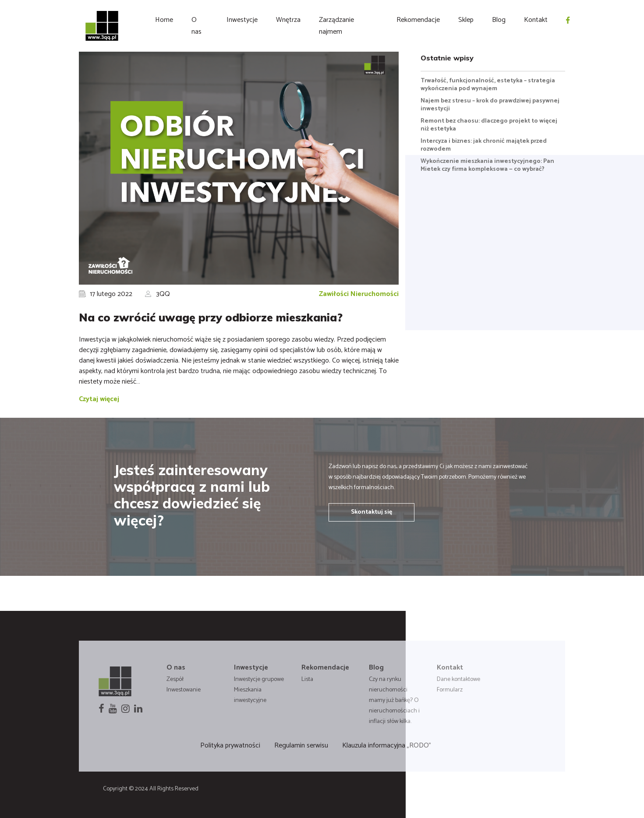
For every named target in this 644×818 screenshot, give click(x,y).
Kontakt (536, 20)
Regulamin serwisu (301, 746)
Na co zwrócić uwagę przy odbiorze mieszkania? (211, 317)
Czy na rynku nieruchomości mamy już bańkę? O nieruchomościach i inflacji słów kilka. (394, 700)
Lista (307, 679)
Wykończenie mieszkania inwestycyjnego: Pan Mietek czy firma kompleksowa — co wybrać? (487, 165)
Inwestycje (242, 20)
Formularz (450, 690)
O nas (196, 26)
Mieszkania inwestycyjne (250, 695)
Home (164, 20)
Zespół (175, 679)
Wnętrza (288, 20)
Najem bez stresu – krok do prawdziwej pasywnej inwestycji (490, 105)
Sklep (466, 20)
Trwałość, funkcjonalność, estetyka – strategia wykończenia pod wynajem (488, 85)
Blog (499, 20)
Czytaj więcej (99, 399)
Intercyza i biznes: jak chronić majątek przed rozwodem (484, 145)
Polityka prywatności (230, 746)
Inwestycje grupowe (259, 679)
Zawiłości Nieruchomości (359, 294)
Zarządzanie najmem (336, 26)
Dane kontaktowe (458, 679)
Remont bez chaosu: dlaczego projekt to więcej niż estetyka (489, 125)
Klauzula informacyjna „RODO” (387, 746)
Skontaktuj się (372, 512)
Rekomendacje (418, 20)
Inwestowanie (184, 690)
